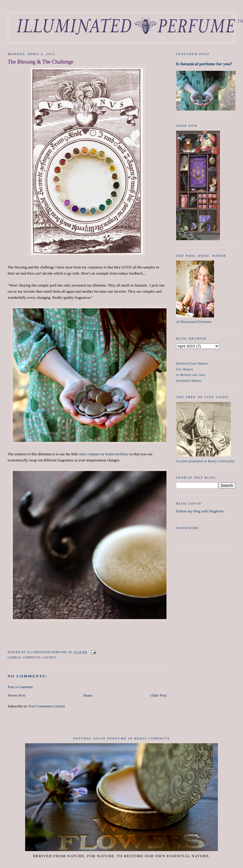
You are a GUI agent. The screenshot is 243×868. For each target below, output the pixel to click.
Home (88, 695)
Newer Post (16, 695)
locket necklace (117, 454)
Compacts (32, 657)
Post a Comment (20, 687)
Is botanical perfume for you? (204, 64)
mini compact (90, 454)
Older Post (158, 695)
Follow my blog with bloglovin (200, 511)
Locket (50, 657)
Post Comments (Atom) (47, 706)
